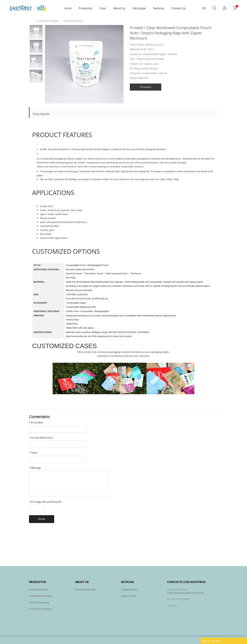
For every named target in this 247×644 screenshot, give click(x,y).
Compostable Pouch (73, 21)
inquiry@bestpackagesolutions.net (185, 593)
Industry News (129, 596)
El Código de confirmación (45, 502)
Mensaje (35, 468)
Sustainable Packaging (48, 21)
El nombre (36, 423)
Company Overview (85, 589)
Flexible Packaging (39, 589)
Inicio (31, 21)
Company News (129, 589)
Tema (33, 453)
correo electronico (41, 438)
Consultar (146, 87)
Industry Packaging (39, 602)
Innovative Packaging (40, 609)
